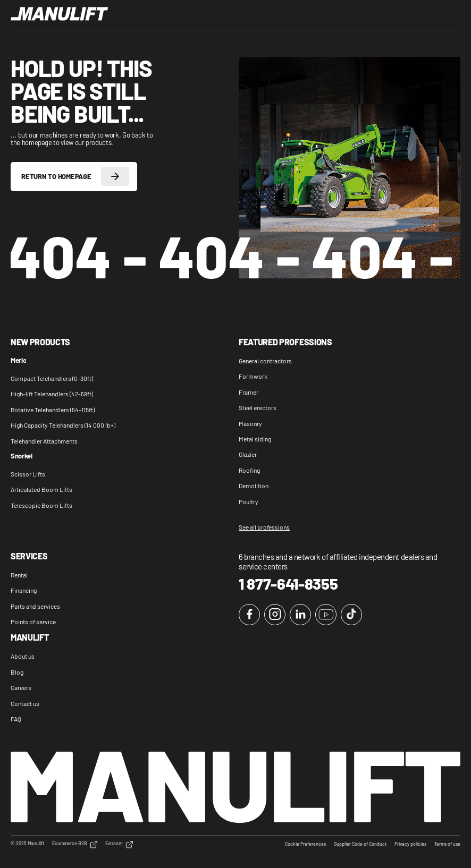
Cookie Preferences (305, 844)
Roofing (249, 470)
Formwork (253, 376)
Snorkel (22, 456)
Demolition (254, 486)
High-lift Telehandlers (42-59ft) (52, 394)
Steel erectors (258, 407)
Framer (249, 392)
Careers (21, 687)
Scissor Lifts (28, 474)
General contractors (265, 361)
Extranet (119, 845)
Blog (17, 672)
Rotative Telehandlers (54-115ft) (53, 410)
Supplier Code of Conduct (360, 844)
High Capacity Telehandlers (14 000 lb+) (63, 425)
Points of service (33, 622)
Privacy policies (410, 844)
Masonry (250, 423)
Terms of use (447, 844)
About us (23, 656)
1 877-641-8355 (288, 584)
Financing (24, 590)
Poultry (249, 501)
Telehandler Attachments (44, 441)
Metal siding (255, 439)
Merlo (18, 361)
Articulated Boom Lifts (41, 489)
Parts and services (35, 606)
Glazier (248, 454)
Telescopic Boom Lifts (41, 505)
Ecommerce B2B (75, 845)
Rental (19, 575)
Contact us (25, 703)
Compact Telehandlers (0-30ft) (52, 378)
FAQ (16, 719)
